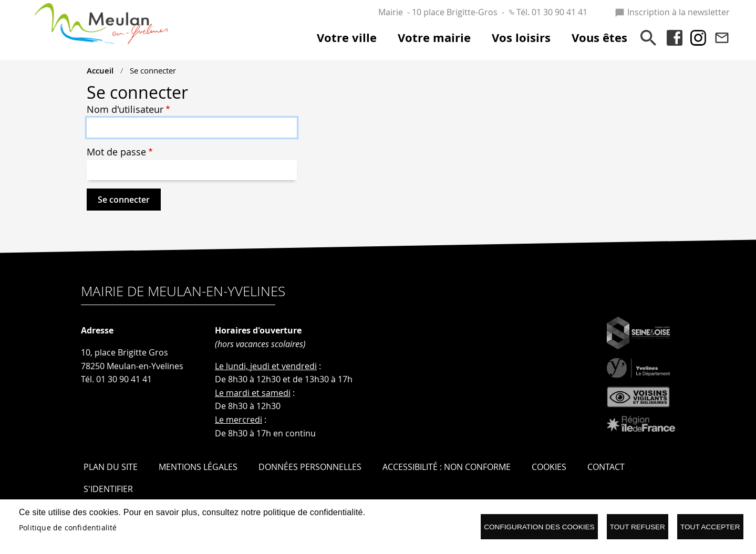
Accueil (100, 70)
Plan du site (111, 467)
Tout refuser (638, 527)
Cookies (549, 467)
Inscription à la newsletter (672, 12)
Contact (722, 38)
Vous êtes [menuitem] (599, 38)
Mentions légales (198, 467)
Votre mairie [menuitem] (434, 38)
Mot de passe (116, 152)
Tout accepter (710, 527)
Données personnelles (310, 467)
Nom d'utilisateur (125, 109)
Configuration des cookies (539, 527)
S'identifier (108, 489)
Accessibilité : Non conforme (447, 467)
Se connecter (153, 70)
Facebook (675, 38)
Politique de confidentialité (68, 528)
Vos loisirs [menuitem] (521, 38)
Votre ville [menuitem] (347, 38)
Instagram (698, 38)
